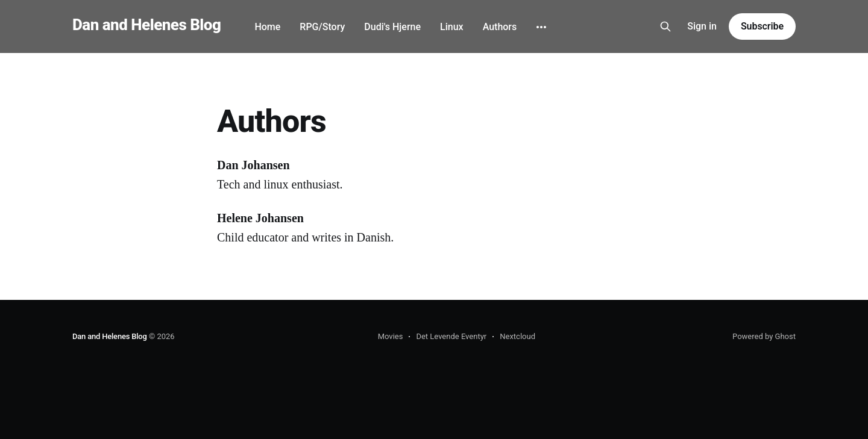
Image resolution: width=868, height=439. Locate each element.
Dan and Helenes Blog (146, 25)
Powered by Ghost (764, 336)
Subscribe (762, 26)
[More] (541, 27)
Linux (452, 27)
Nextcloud (517, 336)
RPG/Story (322, 27)
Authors (500, 27)
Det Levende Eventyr (451, 336)
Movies (391, 336)
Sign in (702, 26)
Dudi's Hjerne (392, 27)
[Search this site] (665, 26)
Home (267, 27)
